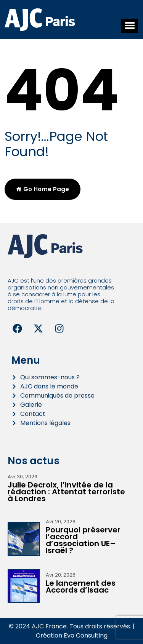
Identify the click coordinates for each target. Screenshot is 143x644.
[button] (130, 26)
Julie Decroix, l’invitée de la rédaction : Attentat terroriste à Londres (66, 492)
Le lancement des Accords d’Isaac (81, 586)
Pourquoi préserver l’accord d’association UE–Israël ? (83, 540)
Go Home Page (43, 189)
